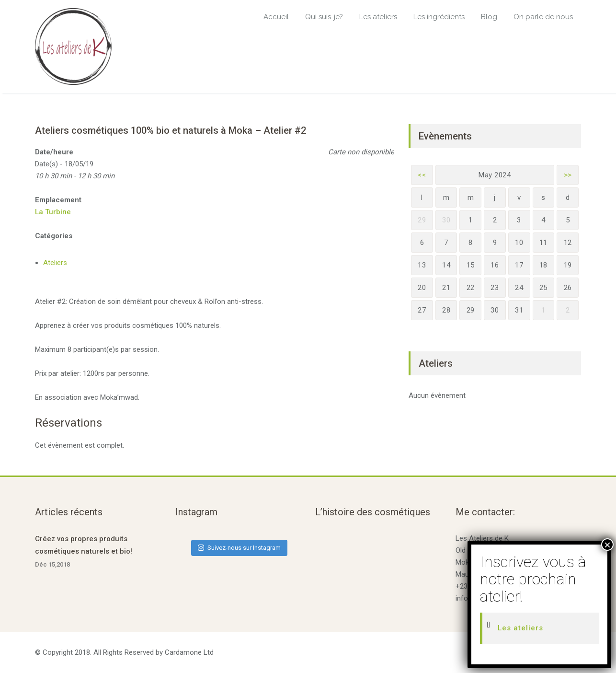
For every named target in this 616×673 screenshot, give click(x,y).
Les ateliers (378, 17)
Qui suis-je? (324, 17)
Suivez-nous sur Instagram (239, 548)
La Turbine (53, 212)
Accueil (276, 17)
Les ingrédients (439, 17)
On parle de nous (543, 17)
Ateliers (55, 263)
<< (422, 175)
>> (568, 175)
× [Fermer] (607, 545)
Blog (489, 17)
